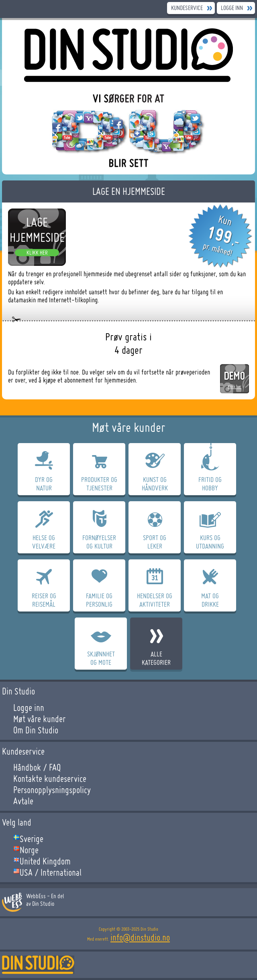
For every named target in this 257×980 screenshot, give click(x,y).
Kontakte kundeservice (50, 779)
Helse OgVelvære (44, 542)
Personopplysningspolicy (52, 790)
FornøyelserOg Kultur (99, 542)
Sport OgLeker (155, 542)
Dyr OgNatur (44, 484)
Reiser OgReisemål (44, 600)
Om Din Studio (36, 730)
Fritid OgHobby (210, 484)
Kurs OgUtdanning (210, 542)
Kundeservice (187, 8)
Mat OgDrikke (210, 600)
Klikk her (37, 253)
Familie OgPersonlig (99, 600)
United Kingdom (45, 861)
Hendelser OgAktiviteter (155, 600)
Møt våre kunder (39, 719)
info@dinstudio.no (140, 937)
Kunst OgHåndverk (155, 484)
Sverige (32, 839)
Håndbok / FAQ (37, 767)
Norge (29, 850)
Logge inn (232, 8)
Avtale (23, 801)
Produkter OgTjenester (99, 484)
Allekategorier (156, 658)
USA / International (51, 873)
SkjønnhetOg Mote (101, 658)
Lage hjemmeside (37, 230)
